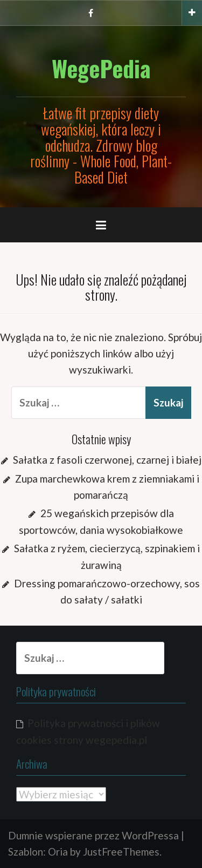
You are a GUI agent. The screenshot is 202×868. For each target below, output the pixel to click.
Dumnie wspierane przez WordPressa (93, 835)
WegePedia (101, 68)
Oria (58, 852)
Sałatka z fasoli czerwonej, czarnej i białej (107, 460)
